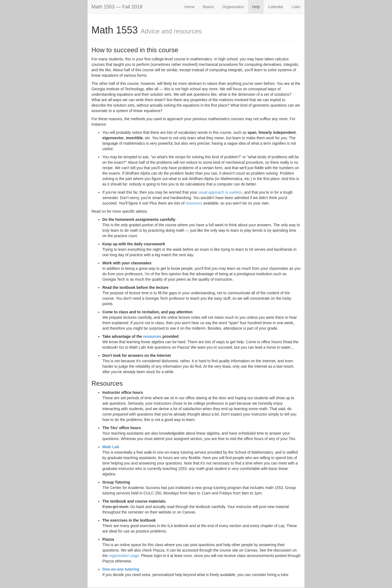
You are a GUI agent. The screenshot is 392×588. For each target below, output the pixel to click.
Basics (208, 7)
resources (194, 203)
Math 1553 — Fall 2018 (117, 7)
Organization (233, 7)
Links (296, 7)
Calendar (276, 7)
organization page (124, 556)
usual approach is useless (220, 192)
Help (256, 7)
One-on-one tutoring (121, 569)
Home (190, 7)
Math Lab (111, 447)
